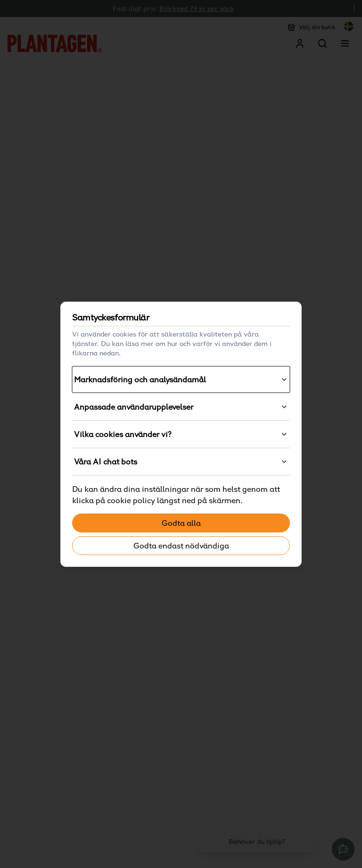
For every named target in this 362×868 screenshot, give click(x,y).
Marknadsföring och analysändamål (181, 379)
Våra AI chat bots (181, 462)
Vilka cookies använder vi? (181, 434)
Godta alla (181, 523)
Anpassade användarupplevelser (181, 407)
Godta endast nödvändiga (181, 546)
